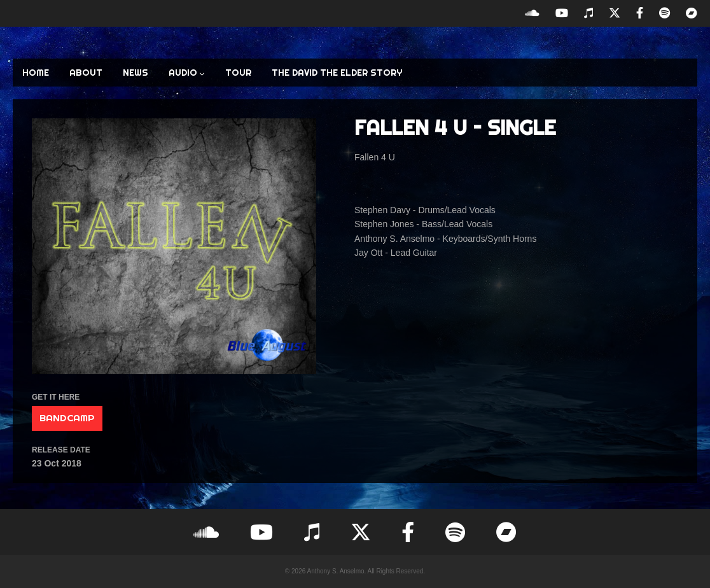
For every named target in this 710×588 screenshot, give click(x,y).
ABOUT (86, 73)
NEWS (136, 73)
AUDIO (187, 73)
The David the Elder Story (337, 73)
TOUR (238, 73)
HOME (36, 73)
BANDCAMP (67, 418)
